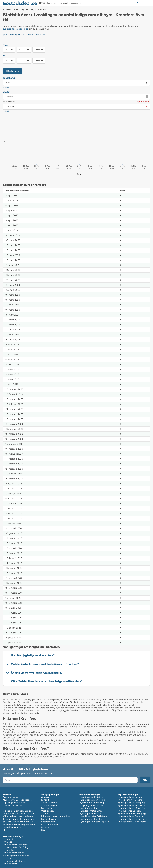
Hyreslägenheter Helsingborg (132, 819)
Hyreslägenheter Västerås (16, 855)
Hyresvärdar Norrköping (92, 803)
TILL (5, 56)
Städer (7, 92)
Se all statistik (9, 9)
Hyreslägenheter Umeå (91, 811)
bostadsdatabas (74, 3)
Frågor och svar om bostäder (56, 816)
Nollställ (6, 87)
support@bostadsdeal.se (16, 29)
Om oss (45, 797)
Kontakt (45, 800)
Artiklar (45, 813)
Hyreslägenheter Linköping (131, 803)
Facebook (5, 830)
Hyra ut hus (9, 850)
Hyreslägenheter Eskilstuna (93, 816)
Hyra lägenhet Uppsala (129, 811)
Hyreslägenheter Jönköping (132, 808)
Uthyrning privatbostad (91, 805)
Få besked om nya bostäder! (138, 3)
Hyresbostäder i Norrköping (132, 813)
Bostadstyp (9, 78)
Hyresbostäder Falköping (16, 847)
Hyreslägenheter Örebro (130, 800)
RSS (43, 830)
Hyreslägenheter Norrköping (132, 822)
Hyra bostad (9, 839)
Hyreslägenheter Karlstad (131, 797)
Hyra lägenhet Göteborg (15, 845)
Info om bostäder (50, 824)
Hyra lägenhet (10, 864)
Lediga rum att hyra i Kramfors (32, 10)
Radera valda (143, 102)
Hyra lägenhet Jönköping (92, 800)
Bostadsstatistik (49, 822)
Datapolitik (47, 808)
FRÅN (6, 45)
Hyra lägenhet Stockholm (16, 861)
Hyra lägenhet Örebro (90, 813)
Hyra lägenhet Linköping (92, 797)
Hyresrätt (8, 858)
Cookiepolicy (48, 811)
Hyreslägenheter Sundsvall (131, 805)
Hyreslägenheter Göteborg (131, 816)
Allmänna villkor (49, 803)
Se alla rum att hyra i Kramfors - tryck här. (24, 35)
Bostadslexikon (49, 819)
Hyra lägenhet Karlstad (91, 819)
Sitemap (45, 827)
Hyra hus (7, 842)
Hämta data (12, 71)
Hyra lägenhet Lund (89, 808)
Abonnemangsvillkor (51, 805)
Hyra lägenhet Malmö (14, 853)
